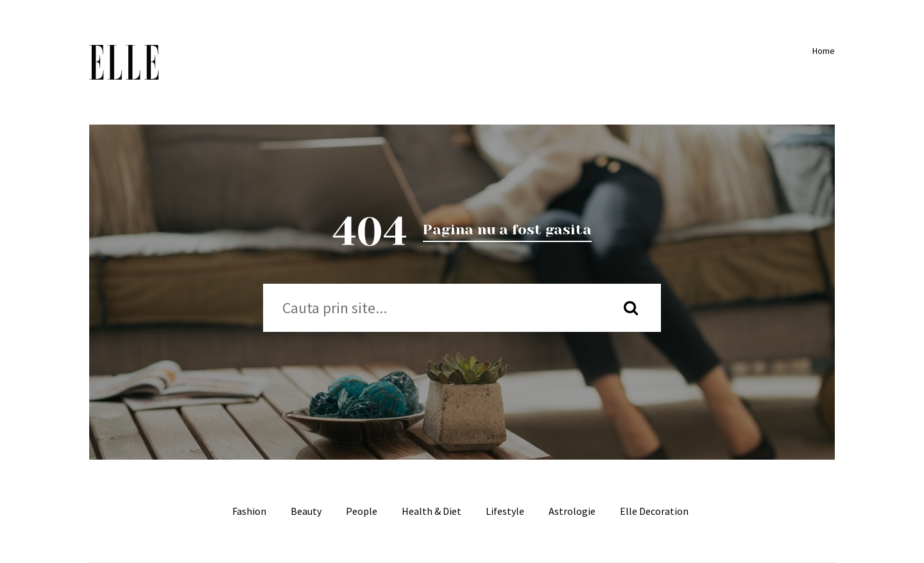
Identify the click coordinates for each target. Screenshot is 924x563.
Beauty (306, 511)
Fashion (249, 511)
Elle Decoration (654, 511)
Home (821, 51)
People (362, 511)
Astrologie (572, 511)
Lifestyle (505, 511)
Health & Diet (432, 511)
